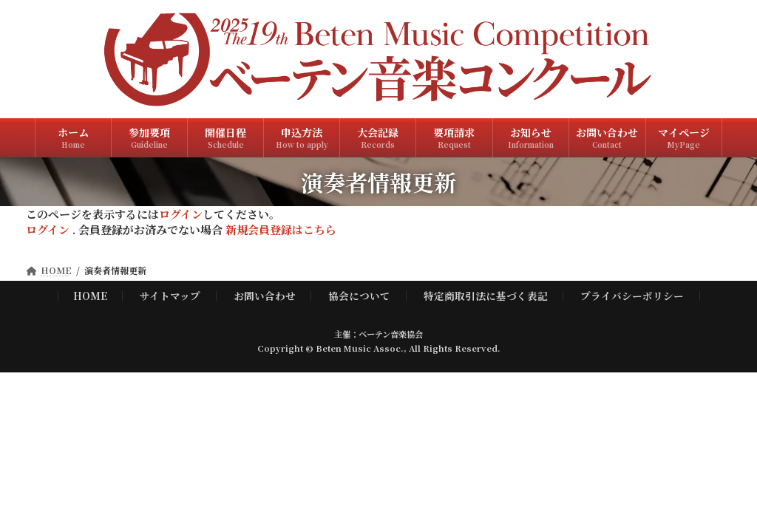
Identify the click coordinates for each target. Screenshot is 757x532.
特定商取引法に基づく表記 (486, 296)
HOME (90, 296)
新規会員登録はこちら (281, 229)
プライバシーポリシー (632, 296)
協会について (359, 296)
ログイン (181, 214)
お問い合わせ (265, 296)
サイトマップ (170, 296)
